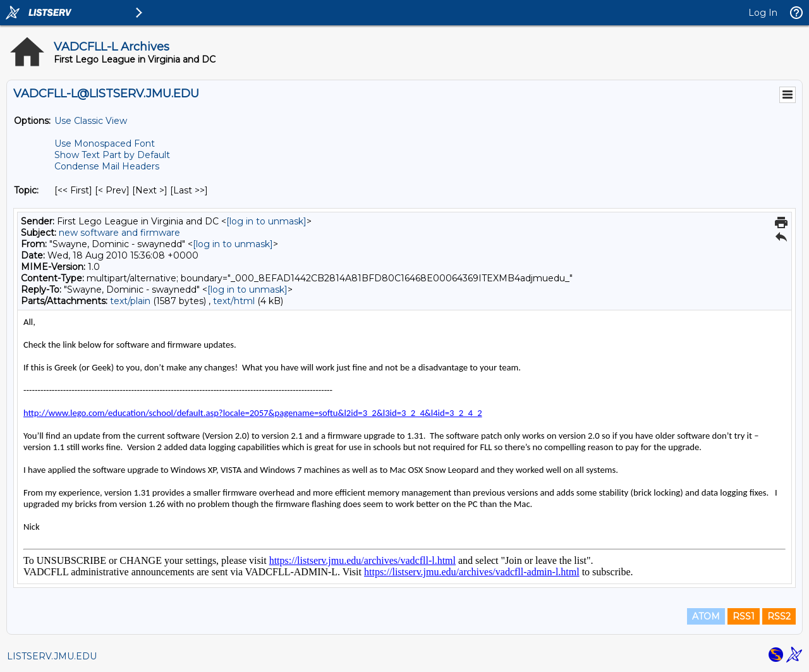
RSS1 (744, 616)
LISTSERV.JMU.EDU (52, 656)
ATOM (706, 616)
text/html (234, 301)
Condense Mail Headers (107, 166)
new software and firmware (119, 233)
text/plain (130, 301)
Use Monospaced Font (105, 144)
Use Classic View (91, 121)
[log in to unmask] (266, 221)
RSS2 (779, 616)
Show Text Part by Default (112, 155)
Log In (763, 13)
